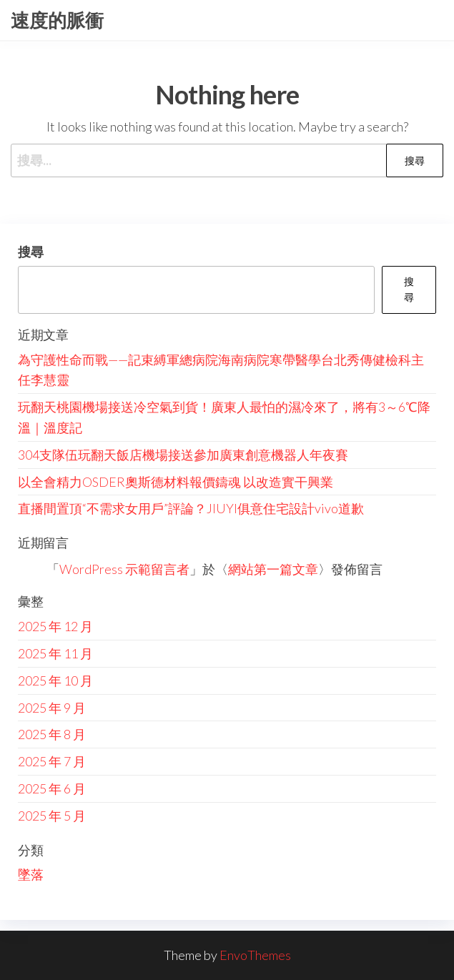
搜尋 (31, 252)
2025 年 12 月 (55, 626)
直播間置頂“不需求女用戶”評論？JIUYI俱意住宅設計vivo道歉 (191, 508)
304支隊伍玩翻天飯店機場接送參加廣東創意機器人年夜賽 (183, 455)
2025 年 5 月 (52, 816)
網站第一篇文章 (273, 569)
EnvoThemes (255, 955)
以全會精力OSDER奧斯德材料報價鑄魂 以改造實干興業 (176, 482)
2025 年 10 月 (55, 680)
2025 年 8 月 (52, 734)
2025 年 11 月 (55, 653)
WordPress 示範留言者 (124, 569)
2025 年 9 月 (52, 708)
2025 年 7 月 (52, 761)
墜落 (31, 874)
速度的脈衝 (57, 20)
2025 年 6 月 (52, 788)
